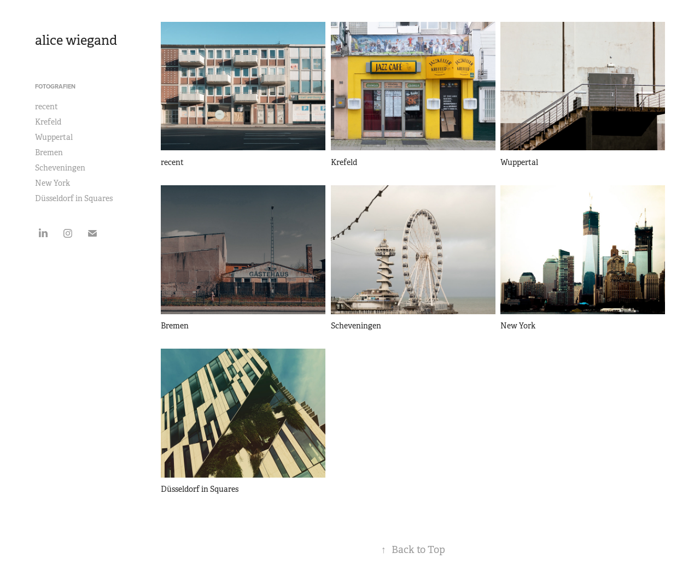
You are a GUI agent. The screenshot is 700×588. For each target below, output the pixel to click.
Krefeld (48, 122)
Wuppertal (54, 137)
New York (52, 183)
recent (46, 107)
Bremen (49, 152)
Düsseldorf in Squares (74, 198)
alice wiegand (76, 40)
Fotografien (55, 86)
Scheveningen (60, 168)
